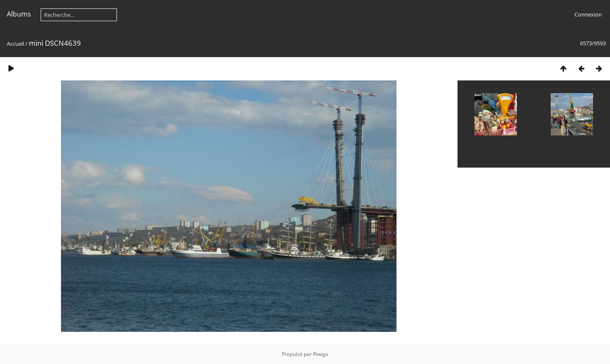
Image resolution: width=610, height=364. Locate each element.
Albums (19, 14)
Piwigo (321, 354)
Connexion (588, 14)
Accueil (15, 44)
